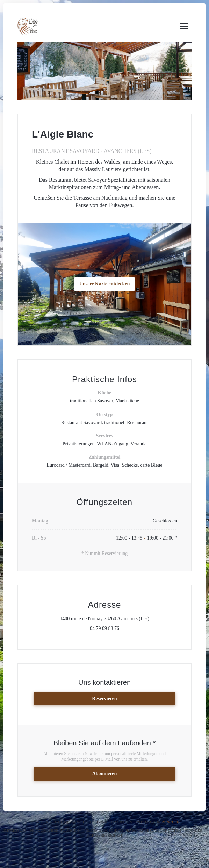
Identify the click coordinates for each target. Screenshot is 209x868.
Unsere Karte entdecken (104, 284)
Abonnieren (105, 774)
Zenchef (171, 822)
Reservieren (104, 699)
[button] (184, 26)
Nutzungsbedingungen (54, 830)
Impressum (15, 830)
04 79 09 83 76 (104, 628)
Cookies (194, 830)
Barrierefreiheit (104, 835)
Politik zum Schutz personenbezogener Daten (132, 830)
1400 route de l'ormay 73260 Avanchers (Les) (118, 618)
